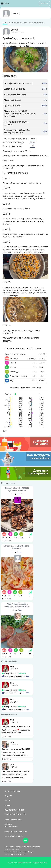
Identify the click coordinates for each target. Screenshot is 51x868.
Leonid (16, 13)
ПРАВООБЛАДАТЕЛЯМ (13, 819)
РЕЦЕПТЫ (8, 796)
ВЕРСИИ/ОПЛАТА (11, 827)
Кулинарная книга (18, 22)
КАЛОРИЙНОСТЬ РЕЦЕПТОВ (15, 815)
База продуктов (37, 22)
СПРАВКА (8, 824)
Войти (45, 4)
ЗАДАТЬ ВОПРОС (11, 831)
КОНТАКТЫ (23, 831)
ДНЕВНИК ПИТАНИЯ (12, 791)
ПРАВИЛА (19, 836)
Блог (5, 22)
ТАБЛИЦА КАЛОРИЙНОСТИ (15, 810)
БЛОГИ (7, 800)
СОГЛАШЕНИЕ (10, 836)
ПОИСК (7, 805)
